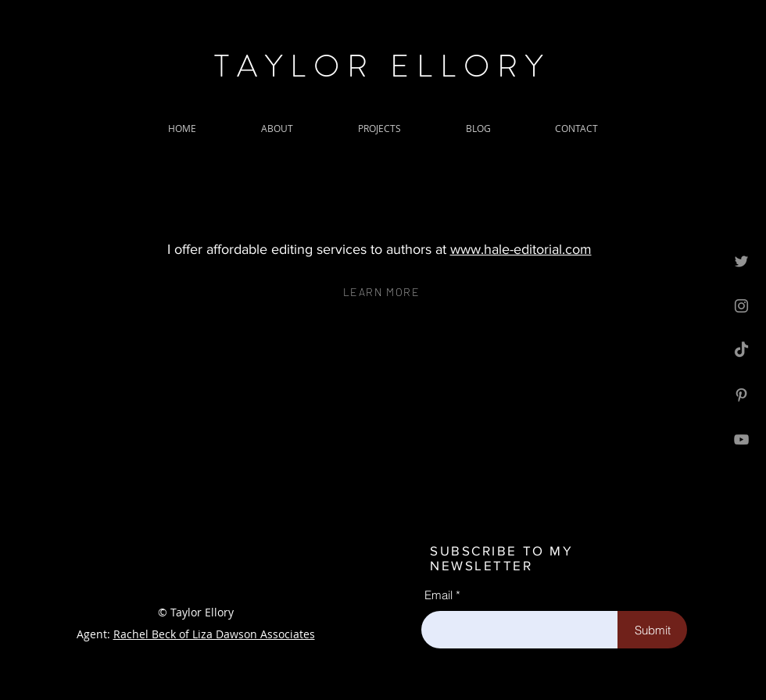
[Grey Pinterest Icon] (741, 395)
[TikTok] (741, 350)
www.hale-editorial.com (521, 249)
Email (438, 595)
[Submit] (652, 630)
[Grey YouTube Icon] (741, 439)
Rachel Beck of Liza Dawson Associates (214, 634)
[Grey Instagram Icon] (741, 306)
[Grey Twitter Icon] (741, 261)
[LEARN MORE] (383, 291)
